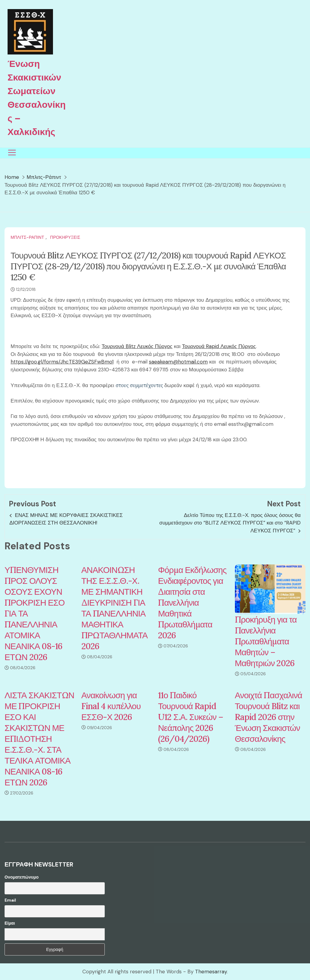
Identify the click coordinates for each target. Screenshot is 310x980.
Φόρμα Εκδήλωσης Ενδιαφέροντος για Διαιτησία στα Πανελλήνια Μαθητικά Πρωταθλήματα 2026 (192, 603)
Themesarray (211, 972)
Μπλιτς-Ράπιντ (27, 237)
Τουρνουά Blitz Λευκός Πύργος (137, 346)
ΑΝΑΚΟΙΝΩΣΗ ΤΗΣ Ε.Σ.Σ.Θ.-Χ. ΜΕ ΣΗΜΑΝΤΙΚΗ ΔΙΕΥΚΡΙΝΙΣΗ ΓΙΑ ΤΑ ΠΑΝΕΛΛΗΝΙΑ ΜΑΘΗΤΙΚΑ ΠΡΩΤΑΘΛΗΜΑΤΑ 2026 (115, 608)
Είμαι (10, 923)
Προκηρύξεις (65, 237)
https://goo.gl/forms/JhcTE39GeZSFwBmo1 (62, 362)
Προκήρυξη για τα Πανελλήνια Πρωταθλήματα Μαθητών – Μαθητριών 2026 (266, 641)
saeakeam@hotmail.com (178, 362)
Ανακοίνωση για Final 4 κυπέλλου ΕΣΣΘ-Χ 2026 (111, 706)
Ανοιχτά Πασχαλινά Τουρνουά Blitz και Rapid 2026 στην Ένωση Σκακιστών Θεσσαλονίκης (269, 717)
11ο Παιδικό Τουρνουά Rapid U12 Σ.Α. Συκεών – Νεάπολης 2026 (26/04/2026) (191, 717)
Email (10, 900)
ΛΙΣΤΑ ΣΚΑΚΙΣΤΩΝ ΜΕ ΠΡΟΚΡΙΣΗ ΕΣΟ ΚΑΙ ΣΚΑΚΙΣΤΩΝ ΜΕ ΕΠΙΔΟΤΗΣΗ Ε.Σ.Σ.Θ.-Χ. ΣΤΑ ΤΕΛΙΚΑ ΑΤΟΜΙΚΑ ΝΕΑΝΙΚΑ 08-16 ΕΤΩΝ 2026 (39, 739)
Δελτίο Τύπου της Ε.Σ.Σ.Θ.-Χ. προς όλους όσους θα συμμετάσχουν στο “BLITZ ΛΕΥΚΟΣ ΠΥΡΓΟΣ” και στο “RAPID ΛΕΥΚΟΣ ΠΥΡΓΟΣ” (230, 523)
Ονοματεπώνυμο (22, 877)
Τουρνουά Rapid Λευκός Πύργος (219, 346)
